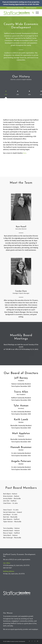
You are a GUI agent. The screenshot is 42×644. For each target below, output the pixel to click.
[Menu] (36, 13)
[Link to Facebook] (32, 641)
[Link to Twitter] (29, 641)
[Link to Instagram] (35, 641)
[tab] (6, 93)
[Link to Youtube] (37, 641)
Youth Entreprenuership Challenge (15, 8)
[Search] (32, 13)
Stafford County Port (31, 8)
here (25, 153)
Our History (21, 77)
